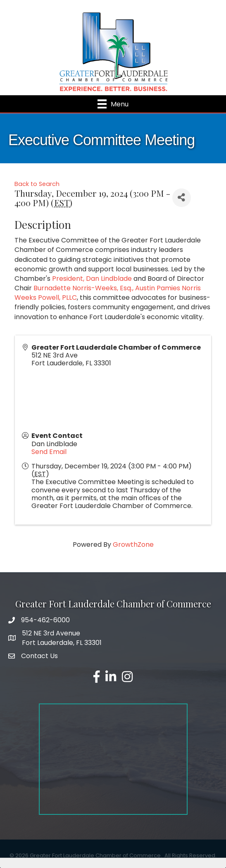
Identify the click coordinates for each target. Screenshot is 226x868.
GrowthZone (133, 545)
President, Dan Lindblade (92, 279)
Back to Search (37, 184)
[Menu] (113, 104)
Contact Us (39, 656)
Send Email (49, 452)
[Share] (182, 198)
